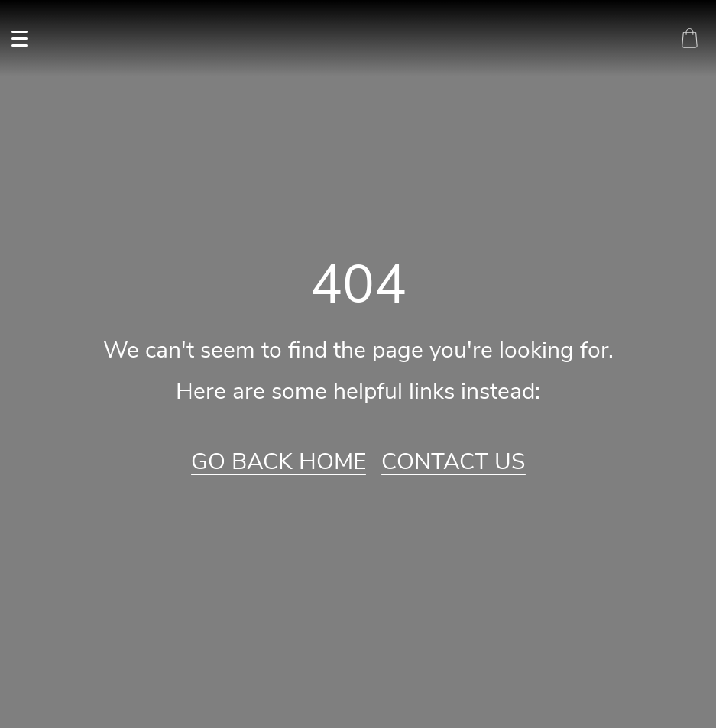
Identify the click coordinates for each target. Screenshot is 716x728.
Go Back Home (279, 462)
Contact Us (454, 462)
